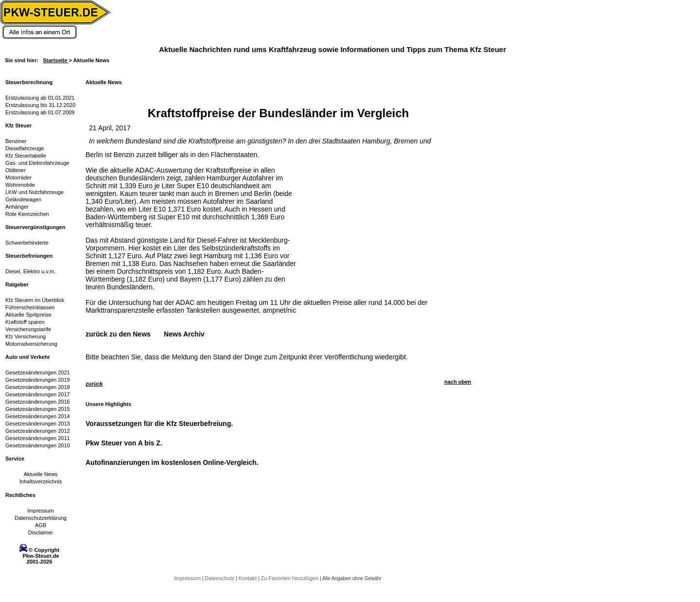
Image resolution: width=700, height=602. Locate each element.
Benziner (16, 141)
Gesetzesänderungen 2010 (38, 445)
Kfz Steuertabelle (26, 156)
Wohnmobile (20, 185)
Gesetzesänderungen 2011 (38, 438)
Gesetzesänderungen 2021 (38, 372)
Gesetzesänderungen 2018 (38, 387)
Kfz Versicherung (26, 336)
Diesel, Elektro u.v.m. (30, 271)
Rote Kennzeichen (27, 214)
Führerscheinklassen (30, 307)
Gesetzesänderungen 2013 (38, 424)
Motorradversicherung (31, 344)
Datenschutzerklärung (41, 518)
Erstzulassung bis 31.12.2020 (40, 105)
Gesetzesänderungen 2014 (38, 416)
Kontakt (248, 578)
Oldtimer (16, 170)
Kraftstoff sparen (25, 322)
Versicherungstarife (28, 329)
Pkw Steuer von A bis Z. (124, 443)
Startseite (56, 60)
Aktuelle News (41, 474)
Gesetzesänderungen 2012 (38, 431)
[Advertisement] (372, 212)
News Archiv (184, 334)
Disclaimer (41, 532)
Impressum (40, 511)
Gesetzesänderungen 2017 (38, 394)
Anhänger (17, 207)
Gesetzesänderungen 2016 (38, 402)
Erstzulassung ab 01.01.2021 (40, 98)
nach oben (458, 382)
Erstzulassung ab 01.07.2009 (40, 112)
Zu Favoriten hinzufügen (290, 578)
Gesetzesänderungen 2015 (38, 409)
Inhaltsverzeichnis (41, 481)
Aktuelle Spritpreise (28, 315)
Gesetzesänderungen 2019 (38, 380)
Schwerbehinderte (27, 243)
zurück (94, 384)
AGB (41, 525)
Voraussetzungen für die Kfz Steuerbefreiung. (159, 424)
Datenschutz (220, 578)
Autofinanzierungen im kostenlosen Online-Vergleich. (172, 462)
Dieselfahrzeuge (25, 148)
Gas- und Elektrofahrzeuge (37, 163)
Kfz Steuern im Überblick (35, 300)
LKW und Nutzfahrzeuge (35, 192)
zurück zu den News (118, 334)
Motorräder (18, 177)
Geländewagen (23, 199)
